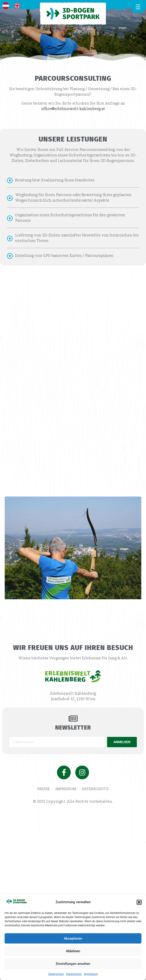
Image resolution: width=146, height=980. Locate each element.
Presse (44, 789)
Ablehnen (73, 951)
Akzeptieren (73, 938)
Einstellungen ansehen (73, 964)
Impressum (91, 974)
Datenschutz (56, 974)
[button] (139, 902)
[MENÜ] (138, 7)
